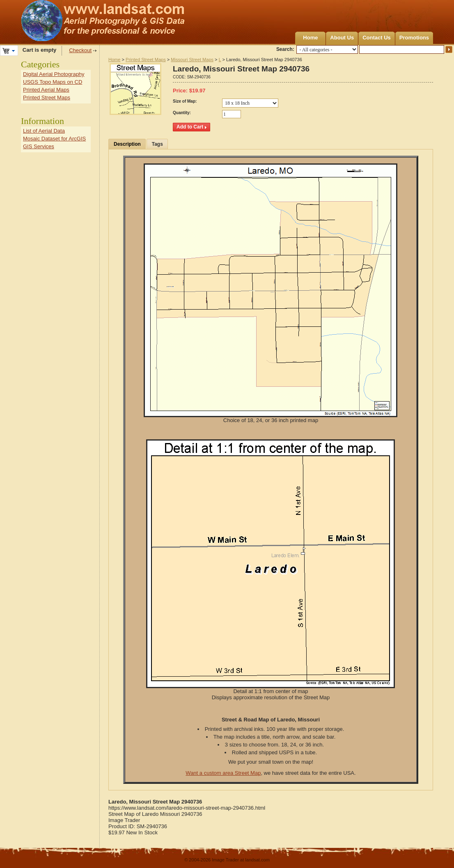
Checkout (80, 50)
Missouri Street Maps (192, 60)
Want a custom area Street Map (223, 773)
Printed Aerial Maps (46, 90)
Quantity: (182, 113)
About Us (342, 38)
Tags (157, 144)
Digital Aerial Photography (54, 74)
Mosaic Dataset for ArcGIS (54, 139)
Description (127, 144)
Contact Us (377, 38)
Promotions (414, 38)
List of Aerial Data (44, 131)
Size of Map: (185, 101)
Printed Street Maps (146, 60)
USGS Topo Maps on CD (53, 82)
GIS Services (39, 146)
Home (310, 38)
